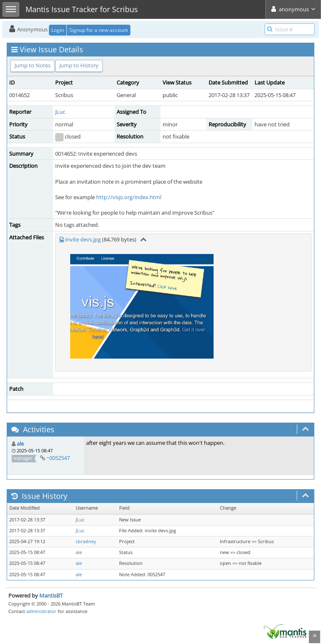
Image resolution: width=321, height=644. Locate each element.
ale (20, 444)
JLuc (60, 112)
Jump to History (79, 65)
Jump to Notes (33, 65)
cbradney (86, 541)
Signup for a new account (99, 30)
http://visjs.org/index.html (129, 197)
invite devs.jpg (83, 239)
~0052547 (58, 458)
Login (58, 30)
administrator (41, 611)
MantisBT (51, 595)
